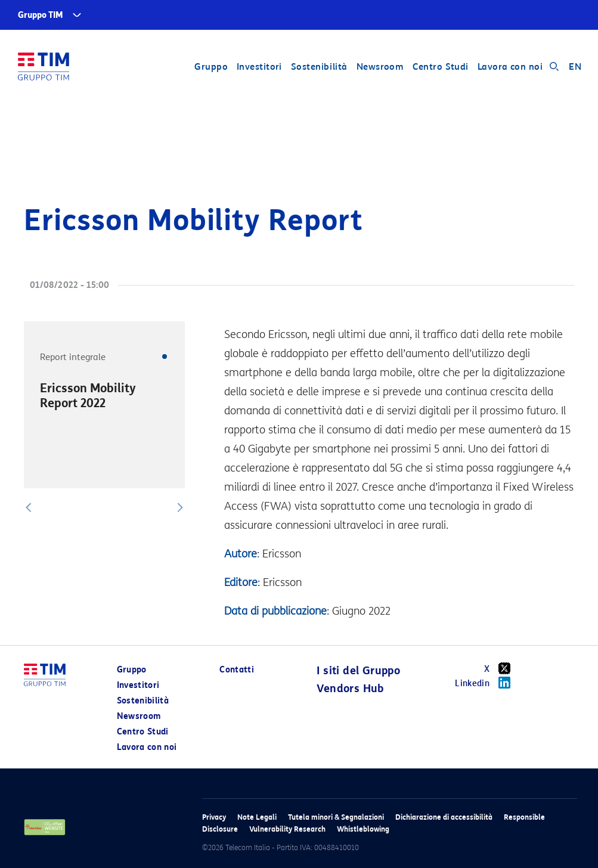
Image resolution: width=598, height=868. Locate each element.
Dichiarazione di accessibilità (444, 817)
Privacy (214, 817)
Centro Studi (440, 67)
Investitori (259, 67)
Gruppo (211, 67)
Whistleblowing (363, 829)
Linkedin (487, 683)
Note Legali (257, 817)
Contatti (237, 670)
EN (575, 67)
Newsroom (380, 67)
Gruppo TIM (41, 15)
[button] (29, 507)
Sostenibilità (319, 67)
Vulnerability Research (287, 829)
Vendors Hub (350, 689)
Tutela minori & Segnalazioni (336, 817)
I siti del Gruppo (358, 671)
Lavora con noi (510, 67)
